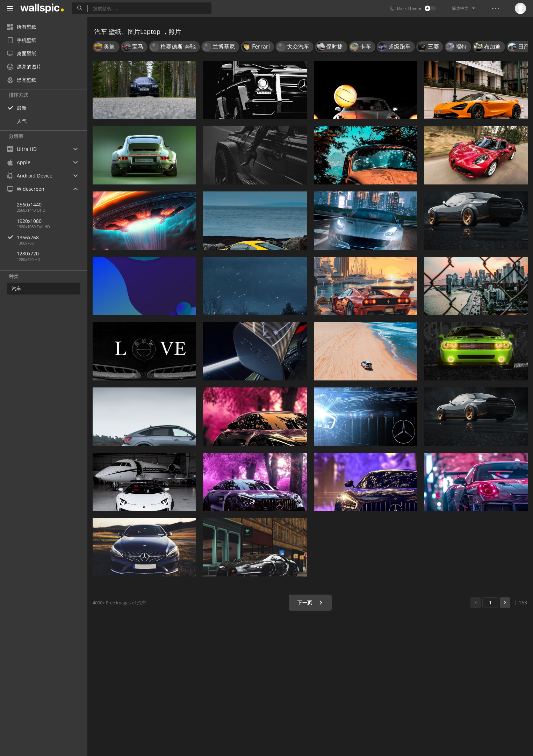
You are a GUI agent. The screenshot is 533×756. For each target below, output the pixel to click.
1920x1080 (29, 221)
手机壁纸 (22, 40)
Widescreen (26, 189)
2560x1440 (29, 205)
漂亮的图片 (24, 67)
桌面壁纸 (22, 53)
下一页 (310, 602)
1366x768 (52, 237)
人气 (22, 121)
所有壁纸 (22, 27)
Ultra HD (22, 149)
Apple (19, 162)
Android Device (30, 176)
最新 (22, 108)
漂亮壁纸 (22, 80)
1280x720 (28, 253)
